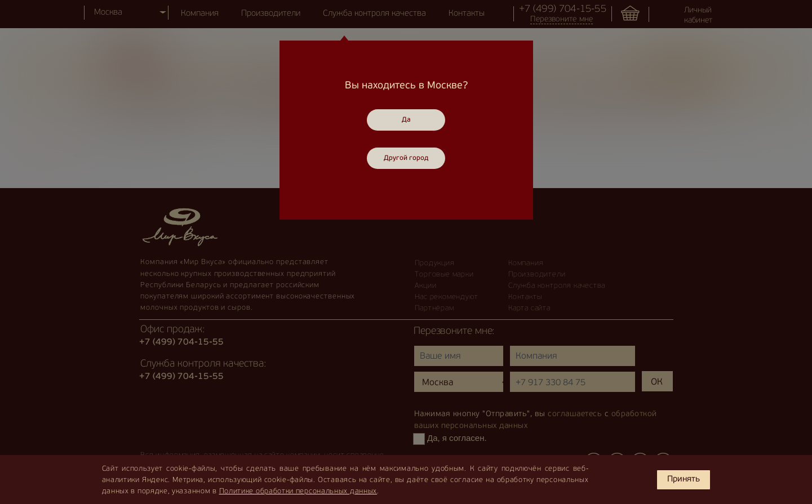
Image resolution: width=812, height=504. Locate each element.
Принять (684, 480)
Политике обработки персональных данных (298, 491)
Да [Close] (406, 120)
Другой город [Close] (406, 158)
